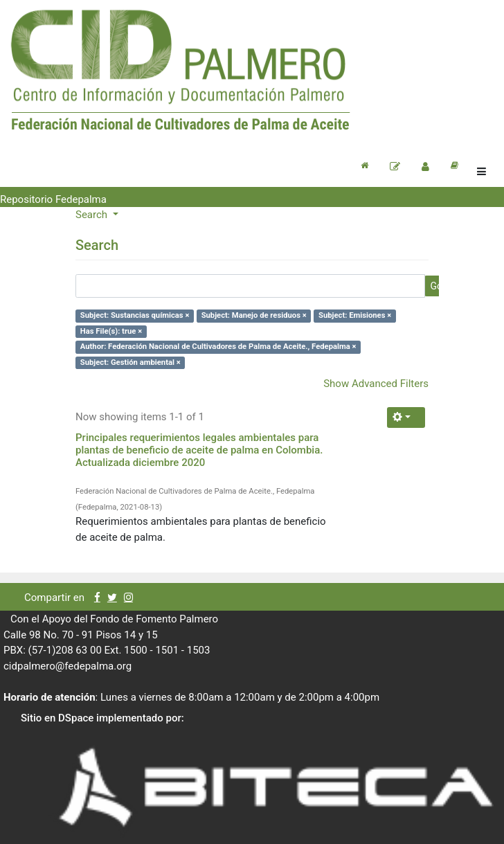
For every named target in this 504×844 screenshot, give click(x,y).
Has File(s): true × (111, 331)
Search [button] (93, 215)
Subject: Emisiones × (355, 315)
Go (436, 286)
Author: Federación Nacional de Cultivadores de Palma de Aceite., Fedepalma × (218, 347)
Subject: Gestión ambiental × (130, 362)
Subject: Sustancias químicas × (135, 315)
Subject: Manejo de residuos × (254, 315)
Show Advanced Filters (376, 384)
